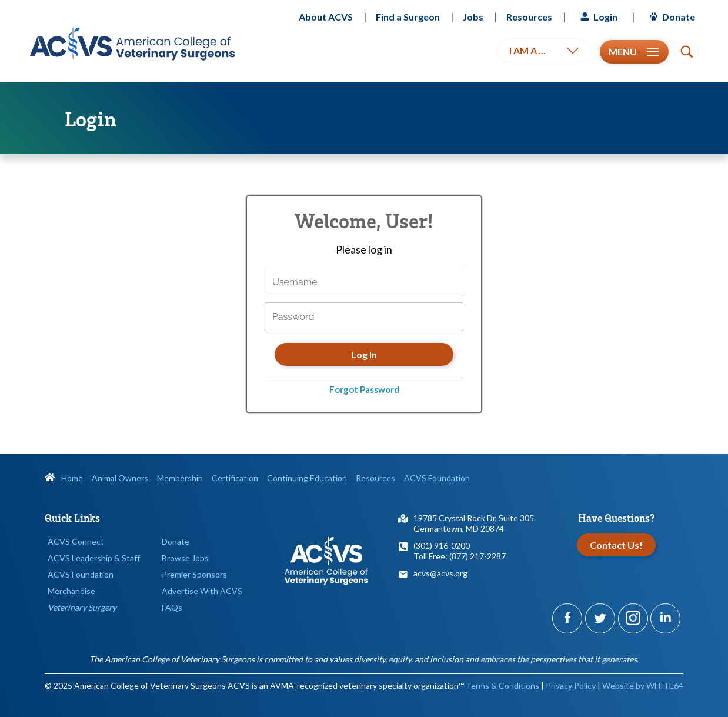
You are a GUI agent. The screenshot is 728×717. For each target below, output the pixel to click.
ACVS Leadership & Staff (94, 558)
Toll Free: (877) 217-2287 (460, 556)
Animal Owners (120, 478)
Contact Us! (616, 545)
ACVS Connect (76, 541)
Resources (529, 17)
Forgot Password (364, 389)
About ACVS (326, 17)
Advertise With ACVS (202, 591)
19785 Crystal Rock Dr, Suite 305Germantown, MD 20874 (474, 523)
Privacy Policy (571, 686)
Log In (364, 354)
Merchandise (71, 591)
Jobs (473, 17)
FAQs (172, 607)
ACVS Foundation (437, 478)
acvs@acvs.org (440, 573)
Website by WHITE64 (643, 686)
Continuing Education (307, 478)
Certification (235, 478)
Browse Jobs (185, 558)
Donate (671, 17)
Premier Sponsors (194, 574)
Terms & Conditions (502, 686)
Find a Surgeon (408, 17)
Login (597, 17)
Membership (180, 478)
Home (64, 478)
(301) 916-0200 (442, 546)
